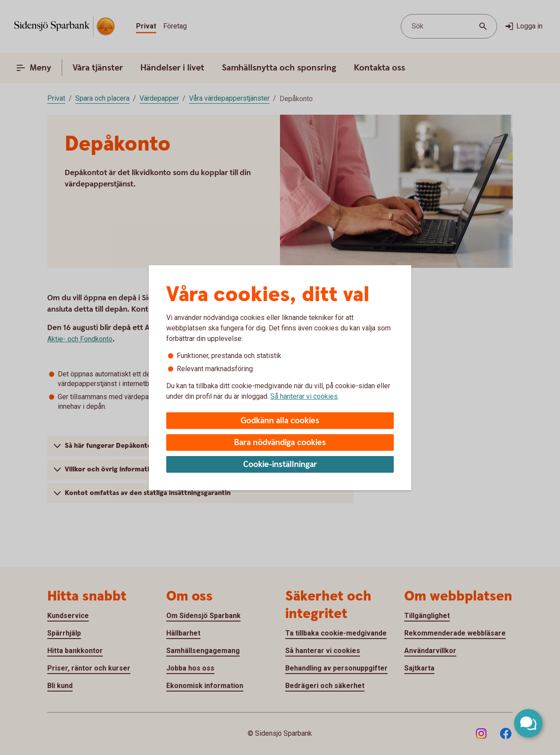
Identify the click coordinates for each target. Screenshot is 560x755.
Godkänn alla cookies (280, 421)
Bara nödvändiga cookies (280, 443)
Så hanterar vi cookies (304, 396)
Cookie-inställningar (280, 465)
